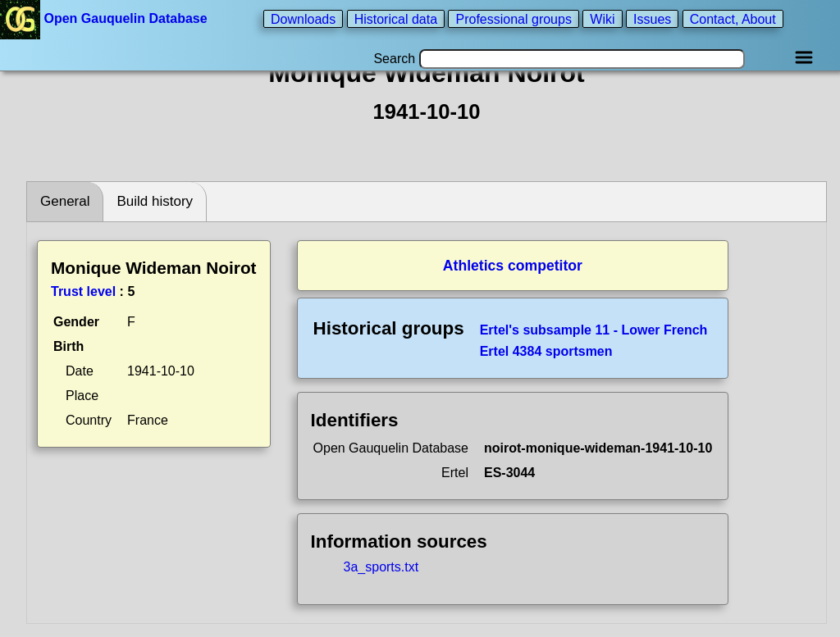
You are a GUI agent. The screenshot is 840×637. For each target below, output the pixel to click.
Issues (652, 18)
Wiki (602, 18)
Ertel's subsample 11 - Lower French (594, 330)
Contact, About (733, 18)
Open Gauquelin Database (105, 18)
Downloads (303, 18)
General (65, 201)
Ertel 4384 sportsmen (546, 351)
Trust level (83, 291)
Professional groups (513, 18)
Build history (155, 201)
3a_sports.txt (381, 567)
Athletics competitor (513, 266)
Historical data (396, 18)
